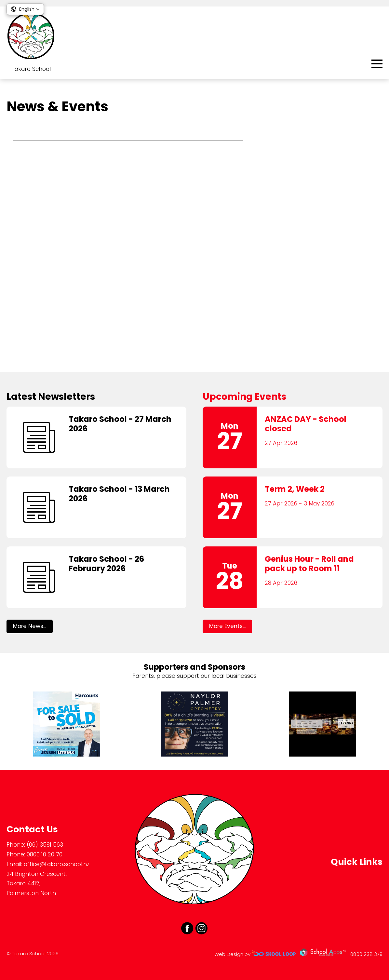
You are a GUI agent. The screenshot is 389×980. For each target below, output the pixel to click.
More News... (30, 626)
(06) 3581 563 (45, 845)
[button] (25, 9)
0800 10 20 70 (45, 854)
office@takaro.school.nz (57, 864)
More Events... (227, 626)
